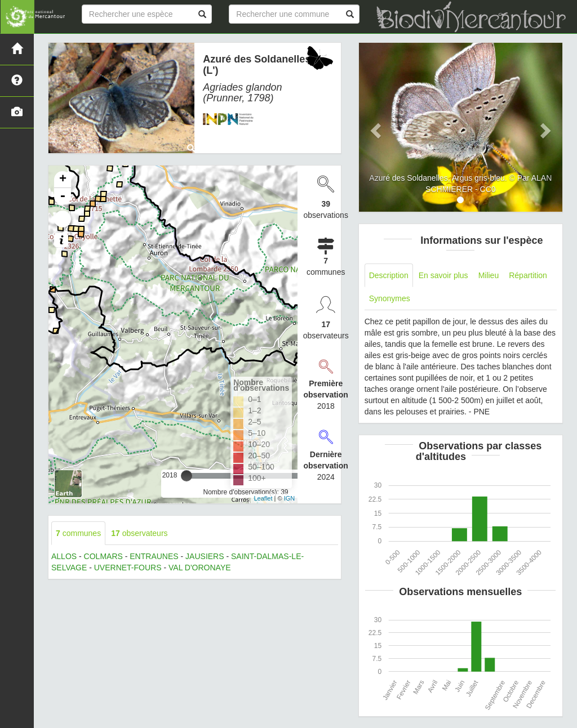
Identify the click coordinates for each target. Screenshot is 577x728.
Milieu (489, 275)
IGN (290, 498)
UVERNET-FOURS (128, 568)
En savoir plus (443, 275)
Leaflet (263, 498)
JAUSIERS (205, 556)
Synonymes (390, 298)
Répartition (528, 275)
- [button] (63, 196)
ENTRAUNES (154, 556)
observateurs (139, 533)
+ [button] (63, 180)
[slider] (187, 476)
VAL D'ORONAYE (200, 568)
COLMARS (103, 556)
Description (389, 275)
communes (78, 533)
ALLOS (64, 556)
